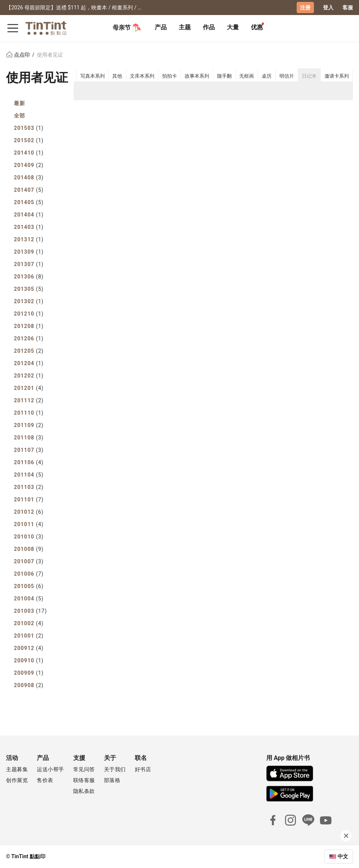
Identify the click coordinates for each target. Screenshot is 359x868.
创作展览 (17, 780)
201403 (29, 227)
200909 (29, 673)
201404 (29, 215)
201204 (29, 363)
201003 (30, 611)
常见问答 (84, 769)
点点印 (18, 55)
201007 (29, 561)
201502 (29, 140)
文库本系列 (142, 76)
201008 (29, 549)
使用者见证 (50, 55)
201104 (29, 475)
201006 (29, 574)
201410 (29, 153)
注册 (305, 8)
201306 (29, 277)
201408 (29, 178)
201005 (29, 586)
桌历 (267, 76)
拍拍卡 (170, 76)
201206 (29, 338)
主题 (185, 27)
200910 (29, 660)
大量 (233, 27)
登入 (328, 8)
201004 (29, 599)
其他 (117, 76)
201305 (29, 289)
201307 (29, 264)
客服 (348, 8)
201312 (29, 239)
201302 (29, 301)
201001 (29, 636)
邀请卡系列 (337, 76)
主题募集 (17, 769)
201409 (29, 165)
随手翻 (224, 76)
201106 (29, 462)
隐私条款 (84, 791)
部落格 (112, 780)
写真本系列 (93, 76)
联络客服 (84, 780)
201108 (29, 438)
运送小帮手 (51, 769)
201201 (29, 388)
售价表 (45, 780)
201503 (29, 128)
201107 (29, 450)
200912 (29, 648)
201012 (29, 512)
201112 (29, 400)
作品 (209, 27)
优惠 (257, 27)
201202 (29, 376)
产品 (161, 27)
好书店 (143, 769)
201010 (29, 537)
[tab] (161, 28)
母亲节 (127, 28)
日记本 (309, 76)
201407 (29, 190)
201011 (29, 524)
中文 (343, 856)
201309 (29, 252)
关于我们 (115, 769)
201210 (29, 314)
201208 (29, 326)
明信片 (287, 76)
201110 (29, 413)
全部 (20, 116)
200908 (29, 685)
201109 (29, 425)
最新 (20, 103)
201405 (29, 202)
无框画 (247, 76)
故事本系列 (197, 76)
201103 (29, 487)
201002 (29, 623)
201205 (29, 351)
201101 (29, 499)
